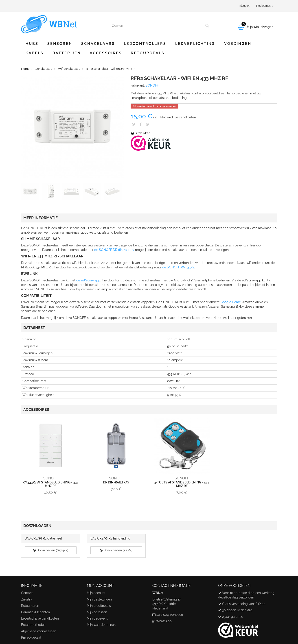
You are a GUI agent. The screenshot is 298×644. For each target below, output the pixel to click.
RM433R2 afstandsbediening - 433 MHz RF (51, 484)
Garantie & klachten (35, 612)
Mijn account (96, 593)
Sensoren (60, 44)
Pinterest (147, 124)
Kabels (35, 53)
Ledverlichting (195, 44)
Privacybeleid (31, 637)
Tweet (134, 124)
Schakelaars (98, 44)
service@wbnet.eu (170, 615)
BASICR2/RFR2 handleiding (110, 538)
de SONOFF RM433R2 (178, 267)
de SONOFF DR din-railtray (114, 250)
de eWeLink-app (88, 280)
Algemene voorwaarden (39, 631)
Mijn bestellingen (99, 599)
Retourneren (30, 606)
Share (141, 124)
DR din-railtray (116, 482)
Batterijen (67, 53)
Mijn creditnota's (99, 606)
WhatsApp (164, 621)
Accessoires (106, 53)
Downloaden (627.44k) (51, 550)
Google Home (231, 302)
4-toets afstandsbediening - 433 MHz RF (182, 484)
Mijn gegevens (97, 618)
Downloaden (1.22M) (116, 550)
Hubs (32, 44)
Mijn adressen (97, 612)
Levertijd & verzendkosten (40, 618)
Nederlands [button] (265, 6)
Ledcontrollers (145, 44)
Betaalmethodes (33, 625)
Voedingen (238, 44)
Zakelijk (27, 599)
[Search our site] (156, 26)
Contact (27, 593)
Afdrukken (140, 133)
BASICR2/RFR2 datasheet (43, 538)
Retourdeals (148, 53)
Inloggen (244, 6)
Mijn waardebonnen (101, 625)
